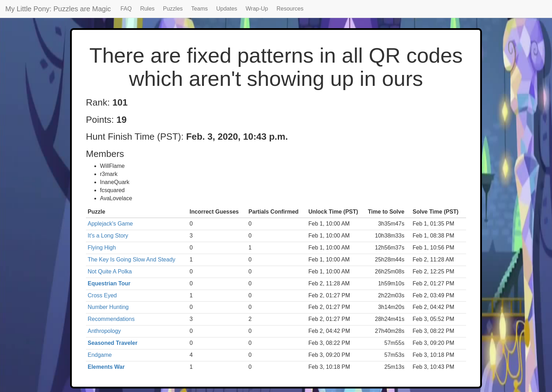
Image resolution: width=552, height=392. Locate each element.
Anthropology (104, 331)
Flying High (102, 248)
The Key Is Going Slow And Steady (131, 260)
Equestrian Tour (109, 283)
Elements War (106, 367)
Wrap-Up (257, 9)
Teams (199, 9)
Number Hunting (108, 307)
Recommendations (111, 319)
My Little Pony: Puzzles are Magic (58, 9)
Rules (147, 9)
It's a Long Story (108, 236)
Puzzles (173, 9)
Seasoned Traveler (112, 343)
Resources (290, 9)
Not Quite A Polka (110, 271)
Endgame (100, 355)
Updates (227, 9)
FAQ (126, 9)
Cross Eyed (102, 295)
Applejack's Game (110, 224)
